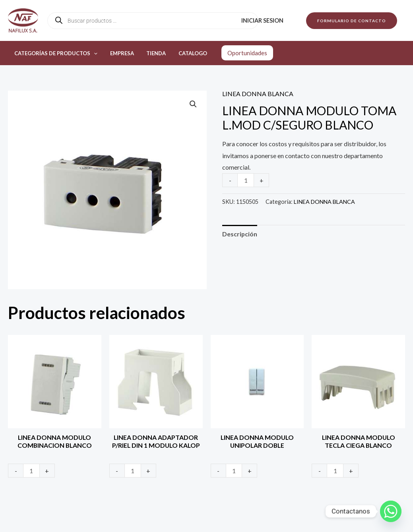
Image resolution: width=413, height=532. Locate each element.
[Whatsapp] (391, 511)
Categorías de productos (55, 53)
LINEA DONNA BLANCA (258, 94)
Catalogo (185, 53)
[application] (93, 53)
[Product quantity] (246, 180)
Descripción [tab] (240, 234)
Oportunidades (238, 53)
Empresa (118, 53)
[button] (352, 21)
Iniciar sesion (264, 20)
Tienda (150, 53)
